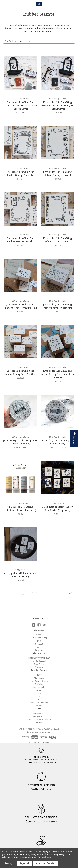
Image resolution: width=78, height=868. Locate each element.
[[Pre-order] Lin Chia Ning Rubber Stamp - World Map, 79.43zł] (58, 275)
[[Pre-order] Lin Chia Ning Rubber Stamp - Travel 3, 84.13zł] (58, 143)
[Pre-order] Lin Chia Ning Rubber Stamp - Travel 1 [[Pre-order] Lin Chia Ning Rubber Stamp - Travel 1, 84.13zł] (58, 240)
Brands (39, 635)
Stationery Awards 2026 (39, 658)
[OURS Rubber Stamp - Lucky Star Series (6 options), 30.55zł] (58, 478)
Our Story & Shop (39, 638)
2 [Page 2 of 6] (28, 593)
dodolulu (39, 690)
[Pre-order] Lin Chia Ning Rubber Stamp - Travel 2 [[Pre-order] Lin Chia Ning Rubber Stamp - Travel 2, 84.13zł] (20, 240)
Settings (9, 863)
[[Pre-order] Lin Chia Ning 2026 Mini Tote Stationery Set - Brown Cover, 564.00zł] (20, 73)
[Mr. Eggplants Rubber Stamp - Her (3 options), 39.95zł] (20, 544)
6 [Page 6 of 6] (45, 593)
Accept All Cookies (45, 863)
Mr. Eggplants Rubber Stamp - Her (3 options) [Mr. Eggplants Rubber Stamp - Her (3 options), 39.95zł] (20, 575)
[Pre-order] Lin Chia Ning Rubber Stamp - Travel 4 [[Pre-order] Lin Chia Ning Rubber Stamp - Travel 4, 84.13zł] (20, 174)
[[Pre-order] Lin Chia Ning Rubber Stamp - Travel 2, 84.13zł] (20, 209)
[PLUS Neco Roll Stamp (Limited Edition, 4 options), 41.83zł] (20, 478)
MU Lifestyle (39, 687)
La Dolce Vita (39, 700)
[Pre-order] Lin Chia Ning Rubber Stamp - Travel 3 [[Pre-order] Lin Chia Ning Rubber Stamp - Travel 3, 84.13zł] (58, 174)
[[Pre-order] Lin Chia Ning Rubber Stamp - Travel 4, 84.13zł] (20, 143)
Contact (39, 644)
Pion (39, 696)
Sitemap (39, 650)
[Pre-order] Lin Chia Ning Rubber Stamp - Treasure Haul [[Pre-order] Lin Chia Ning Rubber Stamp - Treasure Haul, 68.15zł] (20, 306)
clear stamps (28, 28)
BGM (39, 693)
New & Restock (39, 661)
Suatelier (39, 684)
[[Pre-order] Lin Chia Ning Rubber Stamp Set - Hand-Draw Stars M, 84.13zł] (58, 342)
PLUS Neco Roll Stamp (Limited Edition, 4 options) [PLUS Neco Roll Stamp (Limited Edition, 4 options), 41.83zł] (20, 509)
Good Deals (39, 664)
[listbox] (22, 41)
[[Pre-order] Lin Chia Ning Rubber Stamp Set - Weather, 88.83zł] (20, 342)
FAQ (39, 641)
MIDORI (39, 675)
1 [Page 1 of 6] (23, 593)
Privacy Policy (44, 857)
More (39, 647)
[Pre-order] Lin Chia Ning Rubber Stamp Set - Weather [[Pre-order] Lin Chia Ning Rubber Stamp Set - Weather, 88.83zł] (20, 373)
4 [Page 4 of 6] (37, 593)
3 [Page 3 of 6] (32, 593)
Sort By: (8, 41)
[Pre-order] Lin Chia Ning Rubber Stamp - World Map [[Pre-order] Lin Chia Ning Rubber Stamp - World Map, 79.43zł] (58, 306)
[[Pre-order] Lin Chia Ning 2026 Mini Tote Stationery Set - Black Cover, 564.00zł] (58, 73)
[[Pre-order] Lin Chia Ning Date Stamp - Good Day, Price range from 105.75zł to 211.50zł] (20, 411)
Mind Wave (39, 678)
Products (39, 667)
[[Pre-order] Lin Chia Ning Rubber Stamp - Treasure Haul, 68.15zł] (20, 275)
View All (39, 706)
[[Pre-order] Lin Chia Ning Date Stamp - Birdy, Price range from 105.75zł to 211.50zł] (58, 411)
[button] (41, 754)
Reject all (25, 863)
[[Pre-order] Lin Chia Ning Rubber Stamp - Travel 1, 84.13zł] (58, 209)
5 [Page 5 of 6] (41, 593)
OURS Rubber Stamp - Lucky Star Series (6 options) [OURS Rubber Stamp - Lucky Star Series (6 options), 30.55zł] (58, 509)
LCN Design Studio (39, 681)
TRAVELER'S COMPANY (39, 703)
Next (71, 593)
